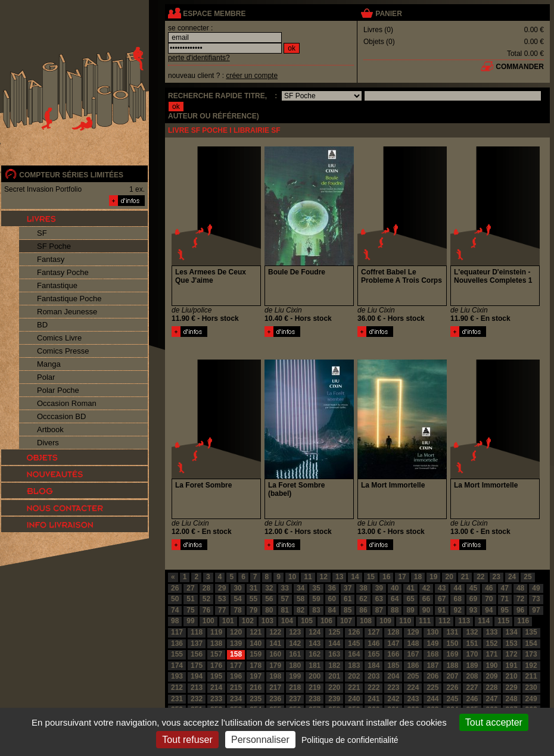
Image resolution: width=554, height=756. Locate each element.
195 (216, 676)
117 (177, 632)
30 (237, 588)
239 (334, 699)
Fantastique (57, 285)
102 (248, 621)
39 (379, 588)
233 (216, 699)
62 (363, 599)
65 (410, 599)
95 (505, 610)
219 (315, 688)
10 (292, 577)
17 (402, 577)
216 (256, 688)
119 (216, 632)
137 (197, 643)
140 (256, 643)
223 (393, 688)
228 (492, 688)
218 (295, 688)
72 (520, 599)
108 (366, 621)
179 (275, 666)
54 (237, 599)
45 (473, 588)
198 (275, 676)
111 (425, 621)
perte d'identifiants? (199, 58)
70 (489, 599)
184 (374, 666)
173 (531, 654)
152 (492, 643)
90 (426, 610)
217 (275, 688)
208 (472, 676)
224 (413, 688)
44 (457, 588)
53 (222, 599)
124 (315, 632)
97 (536, 610)
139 (236, 643)
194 (197, 676)
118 (197, 632)
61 (348, 599)
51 (190, 599)
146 (374, 643)
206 (432, 676)
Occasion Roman (67, 403)
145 (354, 643)
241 (374, 699)
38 (363, 588)
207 (452, 676)
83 (316, 610)
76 (206, 610)
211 (531, 676)
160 (275, 654)
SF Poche (54, 246)
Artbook (50, 429)
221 (354, 688)
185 (393, 666)
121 (256, 632)
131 (452, 632)
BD (42, 325)
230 (531, 688)
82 (301, 610)
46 (489, 588)
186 (413, 666)
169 (452, 654)
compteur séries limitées (71, 175)
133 (492, 632)
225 (432, 688)
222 (374, 688)
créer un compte (252, 76)
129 (413, 632)
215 (236, 688)
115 (503, 621)
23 (497, 577)
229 (512, 688)
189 (472, 666)
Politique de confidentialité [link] (350, 740)
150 (452, 643)
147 (393, 643)
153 (512, 643)
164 (354, 654)
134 (512, 632)
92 (457, 610)
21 (465, 577)
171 (492, 654)
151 (472, 643)
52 (206, 599)
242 (393, 699)
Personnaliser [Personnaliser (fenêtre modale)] (260, 740)
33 (285, 588)
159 (256, 654)
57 (285, 599)
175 (197, 666)
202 (354, 676)
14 (355, 577)
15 (371, 577)
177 (236, 666)
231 (177, 699)
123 (295, 632)
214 (216, 688)
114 (484, 621)
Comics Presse (63, 351)
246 (472, 699)
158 (236, 654)
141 (275, 643)
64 (395, 599)
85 (348, 610)
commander (520, 67)
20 (449, 577)
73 (536, 599)
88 (395, 610)
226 (452, 688)
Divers (48, 443)
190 (492, 666)
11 (308, 577)
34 (301, 588)
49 (536, 588)
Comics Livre (59, 338)
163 (334, 654)
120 (236, 632)
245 (452, 699)
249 (531, 699)
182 (334, 666)
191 (512, 666)
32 (269, 588)
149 (432, 643)
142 (295, 643)
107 (346, 621)
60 (332, 599)
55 (253, 599)
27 (190, 588)
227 (472, 688)
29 (222, 588)
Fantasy (51, 259)
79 (253, 610)
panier (388, 14)
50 (175, 599)
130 (432, 632)
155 (177, 654)
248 (512, 699)
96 (520, 610)
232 (197, 699)
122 (275, 632)
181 (315, 666)
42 (426, 588)
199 (295, 676)
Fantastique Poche (69, 299)
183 (354, 666)
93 (473, 610)
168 (432, 654)
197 (256, 676)
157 (216, 654)
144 (334, 643)
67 (442, 599)
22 (480, 577)
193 (177, 676)
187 (432, 666)
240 (354, 699)
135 (531, 632)
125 (334, 632)
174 (177, 666)
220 (334, 688)
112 (444, 621)
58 (301, 599)
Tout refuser (187, 740)
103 (267, 621)
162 (315, 654)
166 (393, 654)
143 (315, 643)
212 (177, 688)
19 (433, 577)
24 (512, 577)
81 (285, 610)
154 (531, 643)
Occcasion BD (61, 416)
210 (512, 676)
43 (442, 588)
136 (177, 643)
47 (505, 588)
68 (457, 599)
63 (379, 599)
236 (275, 699)
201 (334, 676)
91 (442, 610)
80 (269, 610)
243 (413, 699)
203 (374, 676)
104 (287, 621)
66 (426, 599)
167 (413, 654)
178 (256, 666)
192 (531, 666)
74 (175, 610)
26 (175, 588)
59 (316, 599)
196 (236, 676)
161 (295, 654)
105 (307, 621)
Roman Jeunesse (67, 312)
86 (363, 610)
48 (520, 588)
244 (432, 699)
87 (379, 610)
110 (405, 621)
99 (190, 621)
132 (472, 632)
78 (237, 610)
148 (413, 643)
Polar (46, 377)
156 (197, 654)
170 (472, 654)
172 (512, 654)
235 (256, 699)
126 (354, 632)
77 (222, 610)
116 (523, 621)
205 (413, 676)
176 (216, 666)
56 (269, 599)
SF (42, 233)
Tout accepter (494, 722)
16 (386, 577)
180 (295, 666)
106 (326, 621)
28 (206, 588)
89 (410, 610)
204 (393, 676)
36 (332, 588)
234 (236, 699)
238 (315, 699)
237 (295, 699)
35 (316, 588)
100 (208, 621)
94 (489, 610)
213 (197, 688)
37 (348, 588)
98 (175, 621)
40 (395, 588)
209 (492, 676)
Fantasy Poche (63, 272)
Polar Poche (58, 390)
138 (216, 643)
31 (253, 588)
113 (464, 621)
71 (505, 599)
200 (315, 676)
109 (385, 621)
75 (190, 610)
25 (527, 577)
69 (473, 599)
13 (339, 577)
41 (410, 588)
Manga (49, 364)
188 (452, 666)
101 (228, 621)
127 (374, 632)
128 (393, 632)
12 (324, 577)
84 (332, 610)
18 (418, 577)
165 (374, 654)
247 (492, 699)
